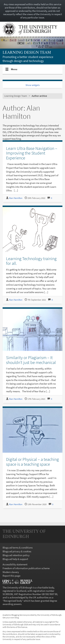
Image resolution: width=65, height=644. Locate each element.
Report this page (11, 576)
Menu (14, 71)
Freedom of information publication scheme (26, 568)
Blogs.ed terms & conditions (18, 548)
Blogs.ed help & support (15, 559)
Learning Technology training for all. (31, 261)
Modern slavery (11, 572)
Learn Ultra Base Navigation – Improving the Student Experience (32, 153)
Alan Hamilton (16, 198)
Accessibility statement (15, 564)
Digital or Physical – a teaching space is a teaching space (32, 462)
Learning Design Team (27, 53)
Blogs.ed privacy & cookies (17, 551)
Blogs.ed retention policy (16, 555)
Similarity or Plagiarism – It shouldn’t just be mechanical (31, 360)
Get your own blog (11, 618)
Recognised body (13, 601)
